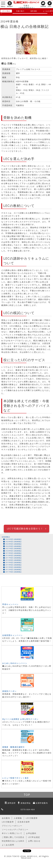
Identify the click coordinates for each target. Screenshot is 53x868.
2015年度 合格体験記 (14, 562)
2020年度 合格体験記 (14, 551)
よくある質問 (8, 845)
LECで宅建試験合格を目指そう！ (25, 529)
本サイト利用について (12, 833)
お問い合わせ (34, 841)
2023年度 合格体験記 (14, 544)
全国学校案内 (42, 803)
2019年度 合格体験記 (14, 553)
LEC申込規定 (34, 837)
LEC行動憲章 (32, 818)
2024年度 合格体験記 (14, 542)
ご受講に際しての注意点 (13, 837)
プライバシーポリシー (12, 826)
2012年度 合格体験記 (14, 569)
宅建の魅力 (20, 11)
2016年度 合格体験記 (14, 560)
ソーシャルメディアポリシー (15, 829)
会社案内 (6, 818)
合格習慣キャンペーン (12, 635)
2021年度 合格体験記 (14, 548)
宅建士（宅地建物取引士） (26, 7)
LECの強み (6, 11)
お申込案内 (31, 833)
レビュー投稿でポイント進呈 (16, 778)
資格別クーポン (9, 691)
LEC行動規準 (8, 822)
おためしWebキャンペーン (15, 663)
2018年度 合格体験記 (14, 555)
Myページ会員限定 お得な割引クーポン (20, 719)
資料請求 (12, 803)
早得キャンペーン (10, 604)
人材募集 (18, 818)
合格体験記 (6, 537)
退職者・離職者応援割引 (13, 747)
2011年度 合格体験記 (14, 572)
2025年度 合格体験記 (14, 539)
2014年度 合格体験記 (14, 565)
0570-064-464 (28, 809)
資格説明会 (26, 803)
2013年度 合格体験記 (14, 567)
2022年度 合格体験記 (14, 546)
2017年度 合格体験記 (14, 558)
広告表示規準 (24, 822)
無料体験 (34, 11)
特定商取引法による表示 (13, 841)
